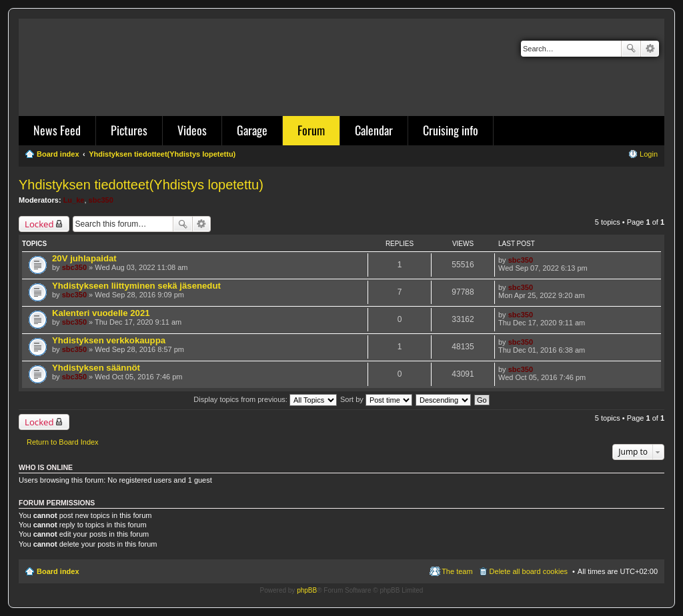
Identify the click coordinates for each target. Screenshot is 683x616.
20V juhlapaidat (84, 258)
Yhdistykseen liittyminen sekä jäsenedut (136, 286)
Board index (58, 571)
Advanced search (650, 49)
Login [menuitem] (649, 154)
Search (631, 49)
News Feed (57, 130)
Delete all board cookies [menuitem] (529, 571)
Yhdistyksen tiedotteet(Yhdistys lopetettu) (141, 185)
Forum (311, 130)
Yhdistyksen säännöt (96, 368)
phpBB (307, 590)
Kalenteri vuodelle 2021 (101, 313)
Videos (192, 130)
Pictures (129, 130)
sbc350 (101, 200)
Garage (252, 130)
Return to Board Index (63, 442)
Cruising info (451, 130)
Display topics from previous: (265, 399)
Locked (39, 224)
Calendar (374, 130)
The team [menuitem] (457, 571)
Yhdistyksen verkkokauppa (109, 340)
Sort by (376, 399)
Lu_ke (74, 200)
